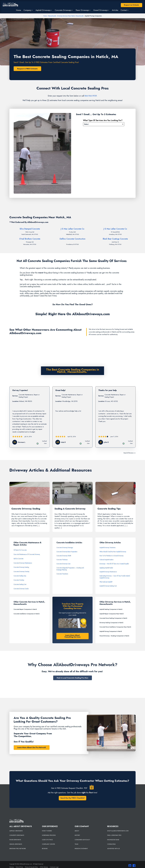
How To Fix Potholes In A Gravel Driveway (111, 556)
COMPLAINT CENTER (48, 844)
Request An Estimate (131, 5)
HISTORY (77, 835)
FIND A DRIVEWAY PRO (114, 835)
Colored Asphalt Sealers (106, 560)
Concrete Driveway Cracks (21, 589)
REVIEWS (45, 849)
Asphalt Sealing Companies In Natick (111, 609)
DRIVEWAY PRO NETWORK (18, 849)
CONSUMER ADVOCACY (82, 840)
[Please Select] (104, 124)
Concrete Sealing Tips (20, 576)
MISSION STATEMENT (81, 849)
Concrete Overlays (19, 580)
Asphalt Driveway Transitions (107, 548)
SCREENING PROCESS (49, 835)
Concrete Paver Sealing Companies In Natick (113, 618)
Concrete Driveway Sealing (21, 567)
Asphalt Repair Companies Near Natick (112, 614)
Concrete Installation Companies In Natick (27, 614)
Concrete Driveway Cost (63, 564)
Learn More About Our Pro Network (32, 747)
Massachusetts (52, 16)
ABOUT (77, 831)
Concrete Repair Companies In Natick (25, 609)
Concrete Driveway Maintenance (23, 563)
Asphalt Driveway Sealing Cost (108, 586)
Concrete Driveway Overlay (21, 572)
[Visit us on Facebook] (134, 866)
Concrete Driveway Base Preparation (67, 552)
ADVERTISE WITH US (114, 849)
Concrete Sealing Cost (20, 584)
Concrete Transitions (62, 574)
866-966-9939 (91, 96)
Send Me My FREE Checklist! (72, 798)
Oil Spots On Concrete (20, 550)
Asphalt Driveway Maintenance (108, 572)
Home (45, 16)
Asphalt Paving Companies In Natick (111, 631)
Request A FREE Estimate (27, 69)
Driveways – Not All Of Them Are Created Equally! (114, 564)
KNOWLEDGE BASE (113, 840)
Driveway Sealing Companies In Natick (111, 623)
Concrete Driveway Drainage (65, 548)
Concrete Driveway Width (64, 556)
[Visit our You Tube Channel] (129, 866)
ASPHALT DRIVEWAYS (16, 831)
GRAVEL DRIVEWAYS (16, 844)
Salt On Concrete (18, 559)
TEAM (76, 844)
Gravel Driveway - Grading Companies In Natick (114, 636)
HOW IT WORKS (47, 831)
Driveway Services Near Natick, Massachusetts (70, 16)
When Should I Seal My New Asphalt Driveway (113, 552)
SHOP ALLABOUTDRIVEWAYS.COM (118, 831)
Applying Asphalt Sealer (106, 568)
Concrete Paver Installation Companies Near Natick (115, 627)
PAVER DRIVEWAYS (15, 840)
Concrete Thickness (62, 560)
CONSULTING (111, 844)
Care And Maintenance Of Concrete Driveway (27, 554)
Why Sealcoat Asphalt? (106, 582)
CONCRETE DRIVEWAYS (17, 835)
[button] (28, 10)
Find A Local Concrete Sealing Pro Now (73, 678)
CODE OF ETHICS (47, 840)
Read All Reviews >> (130, 453)
